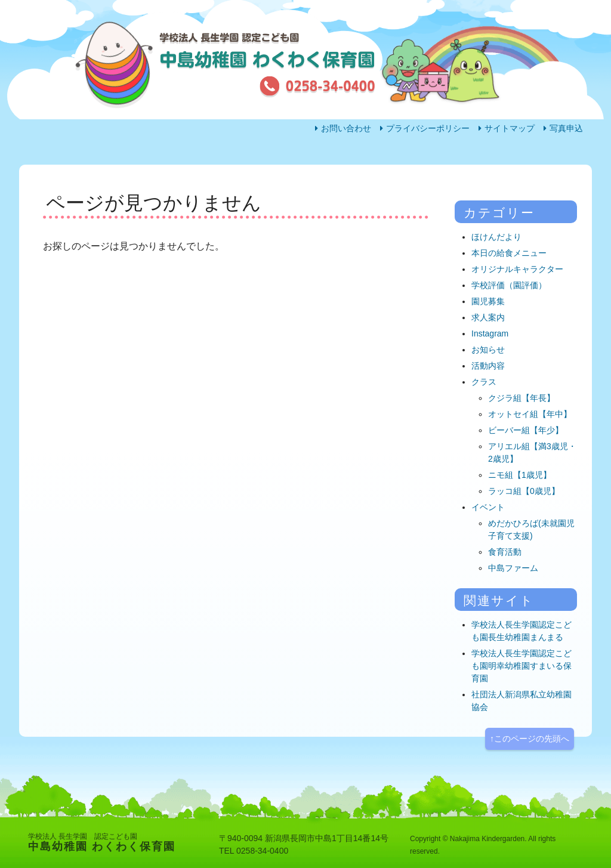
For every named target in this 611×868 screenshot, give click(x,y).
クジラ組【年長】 (521, 398)
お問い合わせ (346, 128)
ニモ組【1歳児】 (520, 475)
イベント (488, 507)
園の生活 (174, 189)
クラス (484, 382)
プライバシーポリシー (428, 128)
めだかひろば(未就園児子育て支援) (531, 529)
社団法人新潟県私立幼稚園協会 (521, 701)
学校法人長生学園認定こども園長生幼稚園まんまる (521, 631)
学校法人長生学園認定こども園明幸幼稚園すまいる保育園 (521, 666)
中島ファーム (513, 568)
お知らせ (488, 350)
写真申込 (566, 128)
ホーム (66, 189)
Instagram (490, 333)
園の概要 (382, 189)
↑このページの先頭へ (530, 739)
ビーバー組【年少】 (526, 430)
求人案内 (488, 317)
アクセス (487, 189)
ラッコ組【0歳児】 (524, 491)
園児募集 (488, 301)
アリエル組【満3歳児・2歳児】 (532, 452)
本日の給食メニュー (509, 253)
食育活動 (505, 552)
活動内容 (279, 189)
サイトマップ (510, 128)
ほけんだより (496, 237)
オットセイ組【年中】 (530, 414)
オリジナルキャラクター (517, 269)
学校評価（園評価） (509, 285)
